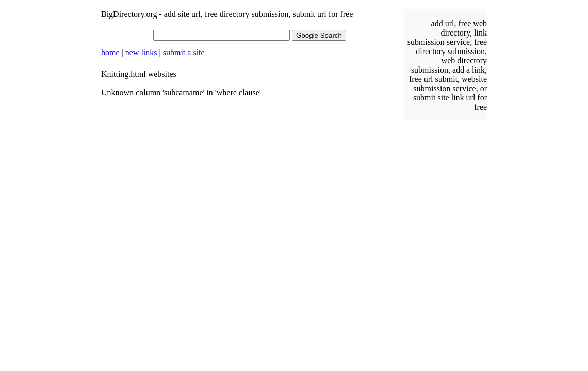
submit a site (184, 52)
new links (141, 52)
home (110, 52)
